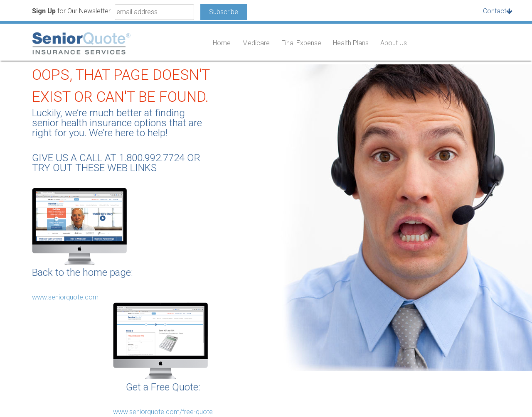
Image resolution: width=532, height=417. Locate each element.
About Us (394, 43)
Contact (495, 11)
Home (222, 43)
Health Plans (351, 43)
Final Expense (301, 43)
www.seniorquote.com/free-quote (163, 412)
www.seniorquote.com (65, 297)
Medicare (256, 43)
